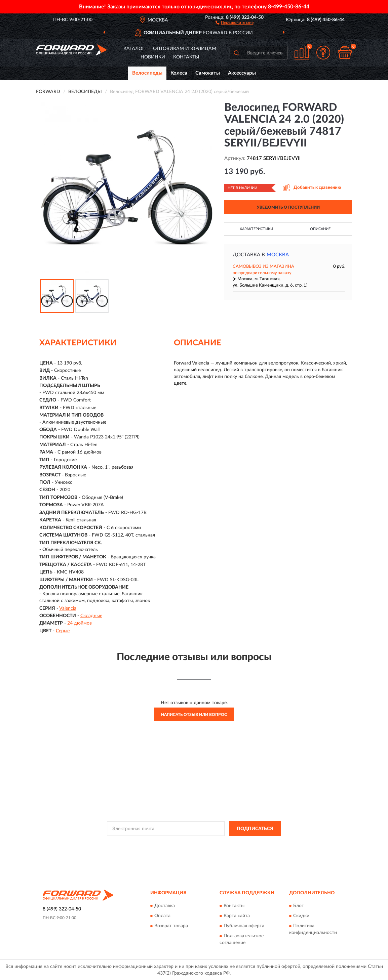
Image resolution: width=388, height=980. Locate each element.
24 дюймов (80, 623)
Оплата (162, 916)
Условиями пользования (250, 844)
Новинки (153, 57)
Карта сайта (237, 916)
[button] (235, 22)
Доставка (165, 906)
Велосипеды (147, 73)
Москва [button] (278, 255)
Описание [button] (320, 229)
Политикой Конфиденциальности (191, 844)
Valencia (68, 608)
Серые (63, 631)
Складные (91, 616)
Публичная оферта (244, 926)
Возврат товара (171, 926)
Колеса (179, 73)
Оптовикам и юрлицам (185, 49)
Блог (298, 906)
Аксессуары (242, 73)
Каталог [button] (134, 49)
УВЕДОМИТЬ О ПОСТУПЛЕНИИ (288, 207)
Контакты (186, 57)
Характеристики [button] (256, 229)
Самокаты (208, 73)
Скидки (301, 916)
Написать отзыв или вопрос (194, 715)
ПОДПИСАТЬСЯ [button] (255, 829)
